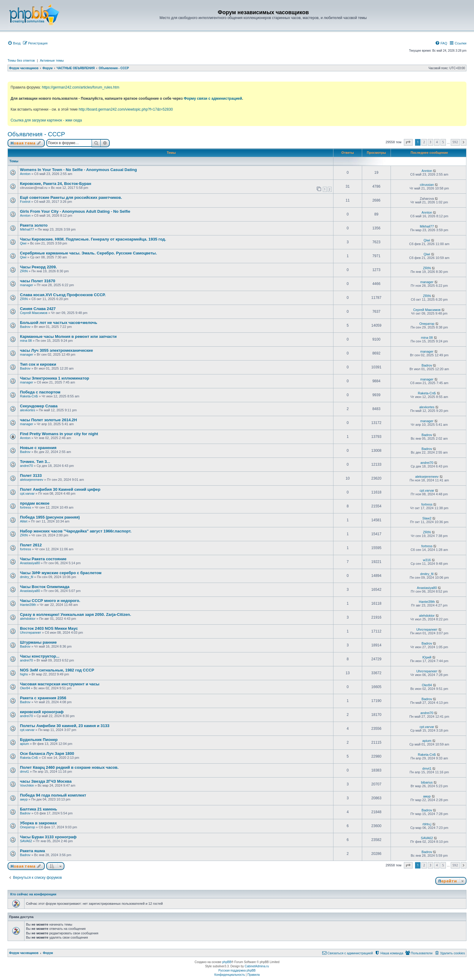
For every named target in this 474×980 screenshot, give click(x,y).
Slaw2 (427, 518)
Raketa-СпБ (29, 396)
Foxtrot (25, 202)
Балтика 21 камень (39, 809)
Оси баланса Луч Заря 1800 (47, 754)
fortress (26, 507)
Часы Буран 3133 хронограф (48, 837)
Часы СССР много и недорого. (50, 601)
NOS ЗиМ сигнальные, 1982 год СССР (57, 670)
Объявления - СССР (36, 134)
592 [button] (455, 142)
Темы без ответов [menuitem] (21, 60)
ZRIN (24, 271)
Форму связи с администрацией (213, 99)
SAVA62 (26, 841)
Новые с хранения (38, 448)
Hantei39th (28, 605)
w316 (427, 560)
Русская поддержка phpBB (237, 970)
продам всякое (35, 503)
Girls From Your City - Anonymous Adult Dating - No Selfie (75, 211)
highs (24, 674)
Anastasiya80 (30, 563)
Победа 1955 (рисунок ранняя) (50, 517)
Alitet (24, 521)
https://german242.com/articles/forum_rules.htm (80, 87)
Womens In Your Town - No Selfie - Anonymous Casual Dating (78, 170)
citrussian (427, 185)
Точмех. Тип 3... (35, 462)
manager (26, 285)
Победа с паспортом (40, 392)
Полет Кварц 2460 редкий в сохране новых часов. (69, 767)
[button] (408, 142)
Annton (25, 174)
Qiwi (23, 243)
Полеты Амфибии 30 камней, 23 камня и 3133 (65, 726)
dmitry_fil (27, 577)
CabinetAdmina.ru (257, 966)
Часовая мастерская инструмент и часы (60, 684)
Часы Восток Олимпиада (45, 587)
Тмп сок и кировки (38, 364)
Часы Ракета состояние (43, 559)
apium (24, 744)
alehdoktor (28, 619)
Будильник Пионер (39, 740)
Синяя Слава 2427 (38, 309)
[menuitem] (14, 43)
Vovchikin (27, 785)
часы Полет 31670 (38, 281)
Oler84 (25, 688)
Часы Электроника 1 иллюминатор (55, 378)
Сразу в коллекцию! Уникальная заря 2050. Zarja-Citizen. (76, 615)
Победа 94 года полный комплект (53, 795)
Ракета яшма (32, 851)
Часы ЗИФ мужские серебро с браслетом (61, 573)
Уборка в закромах (38, 823)
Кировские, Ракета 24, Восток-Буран (56, 184)
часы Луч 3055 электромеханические (57, 350)
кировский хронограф (42, 712)
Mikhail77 (27, 229)
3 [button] (430, 142)
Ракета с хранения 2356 (43, 698)
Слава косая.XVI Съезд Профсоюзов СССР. (63, 295)
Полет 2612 (31, 545)
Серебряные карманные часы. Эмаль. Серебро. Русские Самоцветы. (88, 253)
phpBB (227, 962)
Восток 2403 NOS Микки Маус (49, 628)
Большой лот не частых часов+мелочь (59, 323)
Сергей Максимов (34, 313)
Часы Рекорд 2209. (38, 267)
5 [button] (443, 142)
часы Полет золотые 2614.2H (48, 420)
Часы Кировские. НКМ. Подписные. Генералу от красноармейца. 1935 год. (93, 239)
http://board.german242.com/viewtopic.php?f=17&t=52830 (126, 109)
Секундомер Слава (39, 406)
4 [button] (437, 142)
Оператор (427, 324)
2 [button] (424, 142)
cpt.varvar (27, 493)
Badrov (25, 327)
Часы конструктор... (40, 656)
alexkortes (28, 410)
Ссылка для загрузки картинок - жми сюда (46, 120)
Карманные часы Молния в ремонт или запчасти (68, 336)
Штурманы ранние (38, 642)
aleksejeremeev (32, 480)
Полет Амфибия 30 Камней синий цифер (60, 489)
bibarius (427, 782)
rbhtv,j (427, 824)
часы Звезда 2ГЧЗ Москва (46, 781)
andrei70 (26, 466)
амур (24, 799)
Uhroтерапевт (31, 632)
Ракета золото (34, 225)
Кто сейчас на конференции (33, 894)
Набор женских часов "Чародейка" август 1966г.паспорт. (76, 531)
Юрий (427, 657)
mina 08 (26, 341)
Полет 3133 (31, 475)
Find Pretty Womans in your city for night (59, 434)
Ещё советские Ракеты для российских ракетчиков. (71, 197)
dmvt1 (24, 771)
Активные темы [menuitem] (52, 60)
